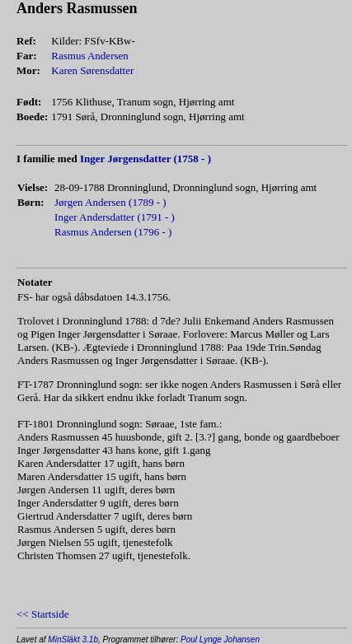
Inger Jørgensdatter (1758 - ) (145, 159)
